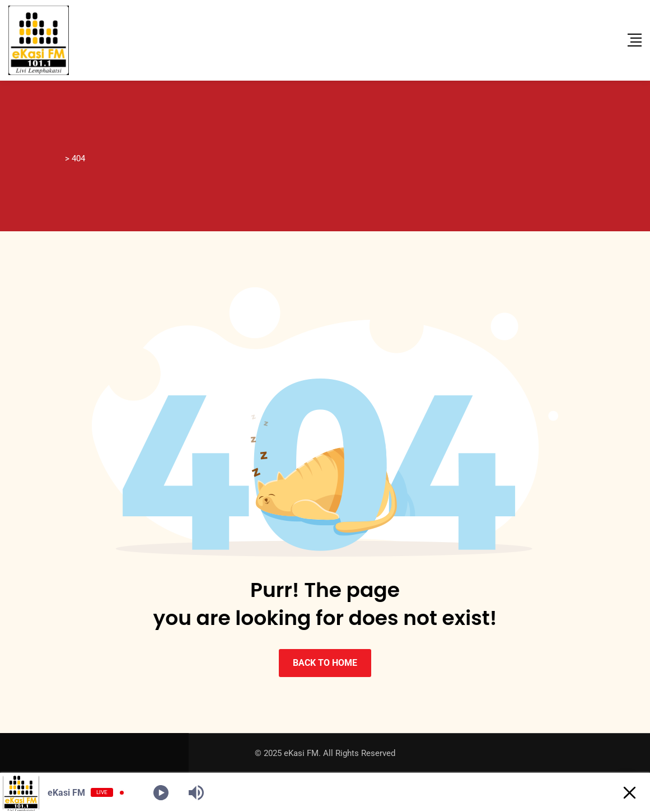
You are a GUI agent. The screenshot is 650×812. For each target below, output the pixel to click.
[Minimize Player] (630, 793)
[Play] (161, 793)
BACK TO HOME (325, 663)
